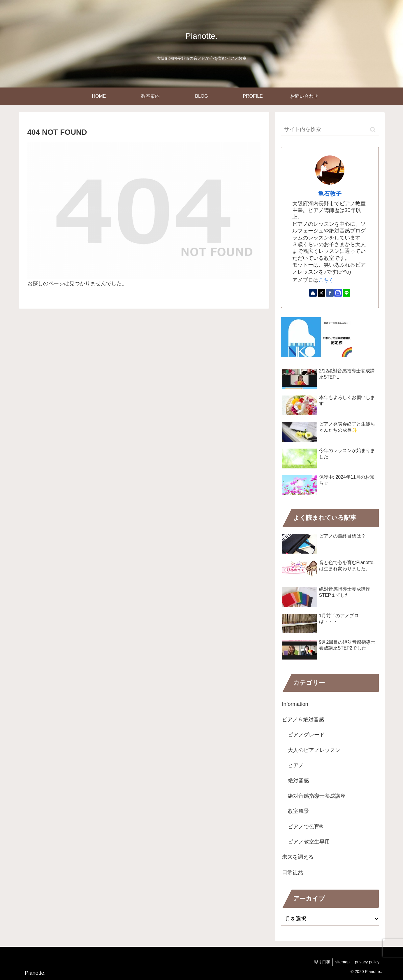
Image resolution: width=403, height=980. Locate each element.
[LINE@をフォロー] (346, 293)
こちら (326, 280)
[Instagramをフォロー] (338, 293)
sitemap (341, 962)
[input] (330, 130)
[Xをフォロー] (321, 293)
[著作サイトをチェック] (313, 293)
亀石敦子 (330, 194)
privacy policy (367, 962)
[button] (373, 130)
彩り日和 (320, 962)
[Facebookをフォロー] (330, 293)
